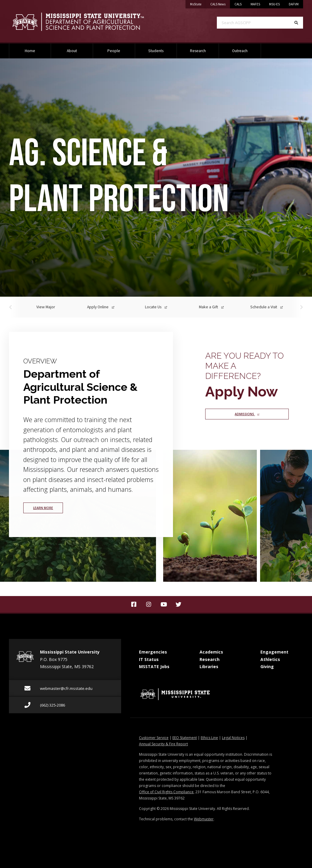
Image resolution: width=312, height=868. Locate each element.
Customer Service (154, 738)
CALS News (220, 3)
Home (30, 51)
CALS (238, 4)
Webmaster (204, 819)
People (114, 51)
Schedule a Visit (267, 307)
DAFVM (294, 4)
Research (198, 51)
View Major (46, 307)
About (72, 51)
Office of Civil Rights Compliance (166, 792)
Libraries (209, 666)
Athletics (270, 659)
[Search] (296, 23)
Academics (211, 652)
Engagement (274, 652)
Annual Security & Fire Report (163, 744)
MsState (198, 3)
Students (156, 51)
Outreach (240, 51)
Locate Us (156, 307)
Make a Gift (211, 307)
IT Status (149, 659)
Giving (267, 666)
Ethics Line (209, 738)
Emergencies (153, 652)
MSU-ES (274, 4)
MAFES (255, 4)
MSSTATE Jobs (154, 666)
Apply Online (101, 307)
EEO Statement (185, 738)
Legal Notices (233, 738)
